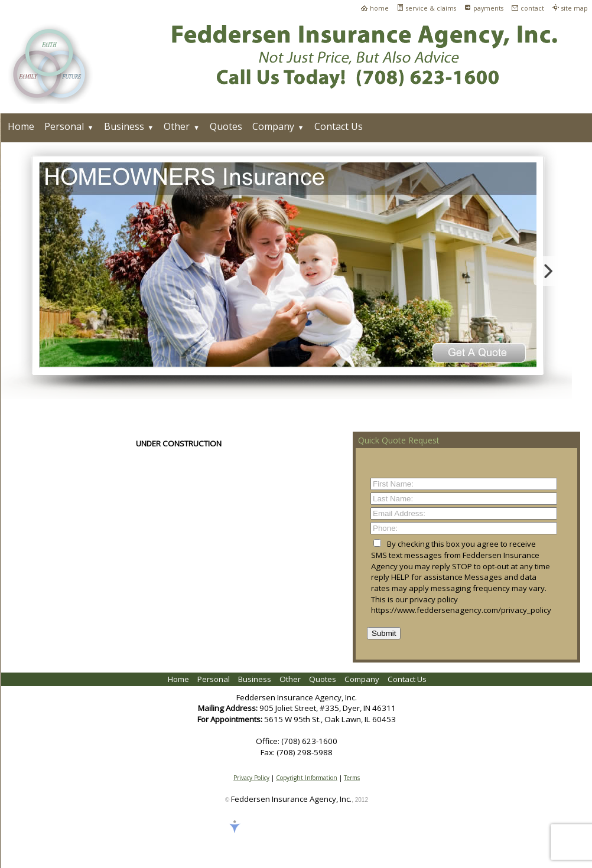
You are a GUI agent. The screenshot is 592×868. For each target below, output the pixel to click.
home (379, 8)
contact (532, 8)
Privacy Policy (251, 778)
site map (575, 8)
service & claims (431, 8)
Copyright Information (307, 778)
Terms (352, 778)
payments (488, 8)
